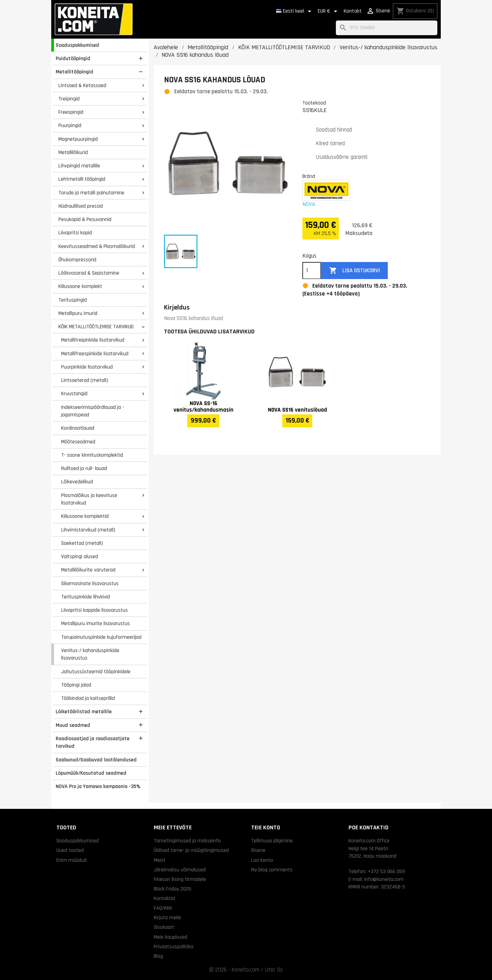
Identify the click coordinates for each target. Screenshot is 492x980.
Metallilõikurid (73, 152)
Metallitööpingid (74, 72)
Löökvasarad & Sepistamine (89, 273)
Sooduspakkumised (77, 45)
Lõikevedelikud (77, 482)
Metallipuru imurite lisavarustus (95, 623)
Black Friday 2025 (173, 889)
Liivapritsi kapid (75, 233)
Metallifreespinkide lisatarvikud (95, 354)
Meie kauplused (170, 937)
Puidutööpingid (73, 58)
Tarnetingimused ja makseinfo (187, 841)
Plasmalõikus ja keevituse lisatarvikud (89, 499)
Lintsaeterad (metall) (85, 380)
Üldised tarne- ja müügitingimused (191, 850)
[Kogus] (312, 271)
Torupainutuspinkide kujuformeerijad (101, 637)
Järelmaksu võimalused (180, 870)
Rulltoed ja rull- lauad (84, 468)
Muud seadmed (73, 725)
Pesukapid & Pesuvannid (85, 219)
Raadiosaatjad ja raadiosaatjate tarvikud (93, 742)
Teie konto (266, 827)
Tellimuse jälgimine (272, 841)
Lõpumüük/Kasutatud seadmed (91, 773)
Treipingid (69, 99)
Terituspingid (73, 300)
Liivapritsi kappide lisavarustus (94, 610)
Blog (158, 956)
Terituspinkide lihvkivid (86, 597)
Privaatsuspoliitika (174, 947)
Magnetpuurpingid (78, 139)
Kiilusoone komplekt (80, 286)
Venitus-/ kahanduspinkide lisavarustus (90, 654)
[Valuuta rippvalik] (329, 11)
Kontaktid (164, 898)
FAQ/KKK (163, 908)
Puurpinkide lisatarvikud (87, 367)
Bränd (309, 176)
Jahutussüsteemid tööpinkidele (96, 672)
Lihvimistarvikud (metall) (88, 530)
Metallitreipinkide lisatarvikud (93, 340)
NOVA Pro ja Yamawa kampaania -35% (98, 786)
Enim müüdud (71, 860)
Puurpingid (70, 125)
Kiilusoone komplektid (85, 516)
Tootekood (314, 103)
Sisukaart (164, 927)
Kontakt (353, 11)
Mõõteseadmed (78, 442)
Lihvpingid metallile (79, 166)
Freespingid (71, 112)
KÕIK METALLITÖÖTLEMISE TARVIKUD (96, 327)
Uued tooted (70, 850)
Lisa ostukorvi (354, 271)
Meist (160, 860)
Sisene (258, 850)
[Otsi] (387, 28)
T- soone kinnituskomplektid (92, 455)
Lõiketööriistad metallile (84, 712)
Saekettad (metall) (82, 543)
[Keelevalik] (295, 11)
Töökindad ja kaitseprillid (88, 698)
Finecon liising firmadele (180, 879)
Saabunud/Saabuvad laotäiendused (96, 760)
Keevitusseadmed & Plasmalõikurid (97, 246)
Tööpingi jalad (76, 685)
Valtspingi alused (80, 556)
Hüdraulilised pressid (81, 206)
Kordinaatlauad (78, 428)
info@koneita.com (384, 879)
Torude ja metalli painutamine (91, 193)
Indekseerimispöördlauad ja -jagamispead (93, 411)
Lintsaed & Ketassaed (82, 85)
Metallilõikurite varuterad (88, 570)
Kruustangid (74, 394)
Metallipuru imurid (78, 313)
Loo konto (262, 860)
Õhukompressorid (77, 260)
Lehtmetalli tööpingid (82, 179)
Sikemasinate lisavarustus (90, 583)
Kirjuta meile (167, 917)
